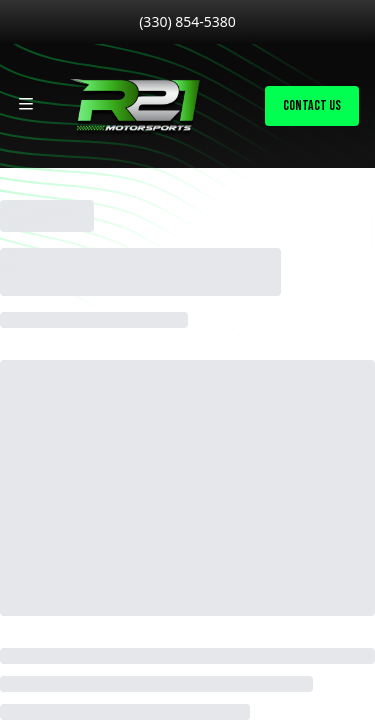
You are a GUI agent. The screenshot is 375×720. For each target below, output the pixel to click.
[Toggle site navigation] (26, 104)
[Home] (134, 106)
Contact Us (312, 105)
